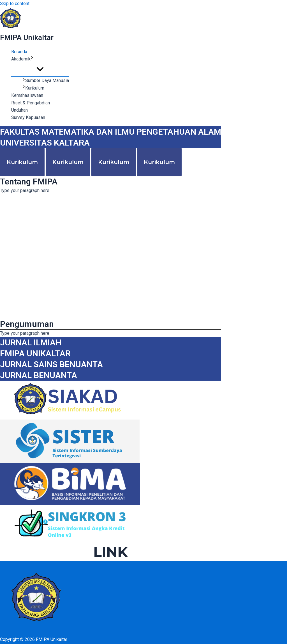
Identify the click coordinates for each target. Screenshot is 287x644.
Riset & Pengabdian (31, 103)
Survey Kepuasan (28, 117)
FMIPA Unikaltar (27, 38)
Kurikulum (33, 88)
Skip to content (15, 3)
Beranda (19, 52)
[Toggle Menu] (40, 70)
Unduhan (19, 110)
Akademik (22, 59)
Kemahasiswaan (27, 95)
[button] (32, 59)
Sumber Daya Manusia (46, 80)
